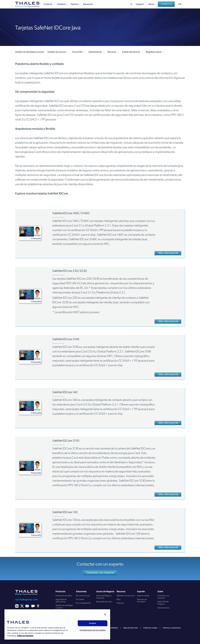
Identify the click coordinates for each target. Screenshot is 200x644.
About (151, 4)
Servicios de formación (142, 601)
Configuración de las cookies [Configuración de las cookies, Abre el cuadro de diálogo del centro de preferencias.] (93, 630)
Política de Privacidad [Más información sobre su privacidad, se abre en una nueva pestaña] (25, 636)
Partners (75, 4)
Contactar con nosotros (100, 573)
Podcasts (120, 603)
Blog (119, 600)
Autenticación (95, 52)
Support (140, 4)
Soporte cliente (143, 596)
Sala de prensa (163, 608)
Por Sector (80, 600)
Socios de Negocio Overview (104, 597)
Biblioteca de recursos (126, 596)
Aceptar (93, 623)
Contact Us (166, 4)
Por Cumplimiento (83, 603)
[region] (57, 624)
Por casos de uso (83, 596)
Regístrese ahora (154, 52)
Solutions (62, 4)
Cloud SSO (77, 52)
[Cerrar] (105, 614)
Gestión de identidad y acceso (30, 52)
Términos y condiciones (172, 628)
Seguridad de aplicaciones (61, 601)
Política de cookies (150, 628)
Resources (88, 4)
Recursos (112, 52)
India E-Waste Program (163, 603)
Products (48, 4)
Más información (168, 253)
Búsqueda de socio (104, 602)
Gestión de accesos (57, 52)
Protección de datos (64, 596)
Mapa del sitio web (131, 628)
